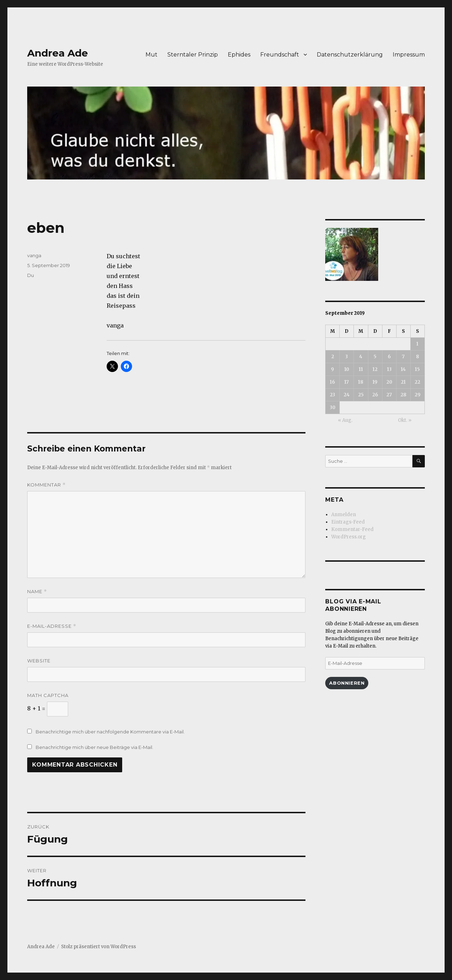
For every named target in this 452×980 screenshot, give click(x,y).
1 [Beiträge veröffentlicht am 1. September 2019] (417, 344)
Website (39, 661)
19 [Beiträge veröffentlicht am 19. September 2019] (375, 382)
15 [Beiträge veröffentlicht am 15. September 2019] (417, 369)
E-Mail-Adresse (52, 626)
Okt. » (405, 420)
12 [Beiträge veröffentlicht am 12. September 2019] (375, 369)
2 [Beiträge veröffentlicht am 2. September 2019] (333, 357)
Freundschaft (280, 55)
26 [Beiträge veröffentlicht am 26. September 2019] (375, 395)
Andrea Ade (58, 53)
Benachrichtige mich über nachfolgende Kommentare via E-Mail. (110, 732)
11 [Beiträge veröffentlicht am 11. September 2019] (361, 369)
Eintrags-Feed (348, 522)
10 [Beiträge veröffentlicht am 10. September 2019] (347, 369)
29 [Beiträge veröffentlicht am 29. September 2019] (418, 395)
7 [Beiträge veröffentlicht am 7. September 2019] (403, 357)
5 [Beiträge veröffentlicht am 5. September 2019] (375, 357)
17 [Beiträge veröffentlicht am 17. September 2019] (347, 382)
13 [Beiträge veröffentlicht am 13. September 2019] (389, 369)
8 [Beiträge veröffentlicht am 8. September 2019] (418, 357)
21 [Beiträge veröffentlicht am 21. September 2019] (403, 382)
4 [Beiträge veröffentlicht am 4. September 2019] (361, 357)
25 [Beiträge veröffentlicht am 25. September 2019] (361, 395)
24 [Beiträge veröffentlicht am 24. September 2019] (347, 395)
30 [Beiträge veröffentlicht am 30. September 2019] (333, 408)
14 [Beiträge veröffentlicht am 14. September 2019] (403, 369)
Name (37, 592)
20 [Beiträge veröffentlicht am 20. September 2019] (389, 382)
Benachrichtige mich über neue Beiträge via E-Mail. (94, 747)
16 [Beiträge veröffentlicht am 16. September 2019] (332, 382)
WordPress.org (349, 537)
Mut (151, 55)
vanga (34, 255)
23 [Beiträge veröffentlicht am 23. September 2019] (332, 395)
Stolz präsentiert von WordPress (99, 947)
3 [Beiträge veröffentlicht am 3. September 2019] (347, 357)
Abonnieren (347, 683)
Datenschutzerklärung (350, 55)
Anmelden (344, 515)
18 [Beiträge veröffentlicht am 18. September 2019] (361, 382)
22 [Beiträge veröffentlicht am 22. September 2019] (417, 382)
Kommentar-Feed (352, 529)
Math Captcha (48, 695)
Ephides (239, 55)
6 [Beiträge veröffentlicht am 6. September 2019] (389, 357)
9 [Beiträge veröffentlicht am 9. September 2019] (332, 369)
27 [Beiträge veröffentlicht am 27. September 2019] (389, 395)
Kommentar (46, 485)
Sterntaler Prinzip (193, 55)
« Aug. (345, 420)
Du (31, 275)
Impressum (409, 55)
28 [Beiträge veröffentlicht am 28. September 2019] (403, 395)
